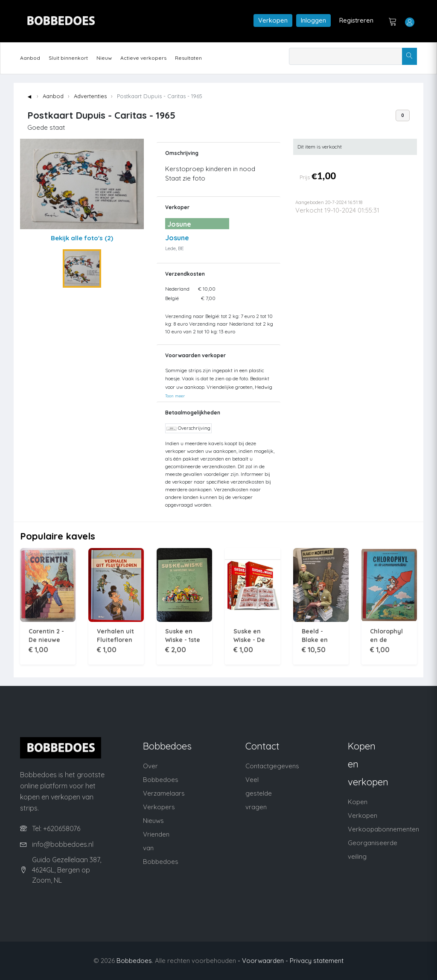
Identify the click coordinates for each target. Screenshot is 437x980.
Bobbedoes (134, 961)
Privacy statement (317, 961)
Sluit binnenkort (68, 58)
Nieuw (104, 58)
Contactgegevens (272, 766)
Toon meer (175, 396)
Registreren (356, 20)
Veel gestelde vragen (259, 793)
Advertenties (90, 96)
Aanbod (30, 58)
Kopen (358, 802)
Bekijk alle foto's (82, 238)
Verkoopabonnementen (383, 829)
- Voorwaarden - (263, 961)
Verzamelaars (164, 793)
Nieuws (153, 821)
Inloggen (313, 20)
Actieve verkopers (143, 58)
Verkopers (159, 807)
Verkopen (273, 20)
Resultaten (188, 58)
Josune (177, 238)
